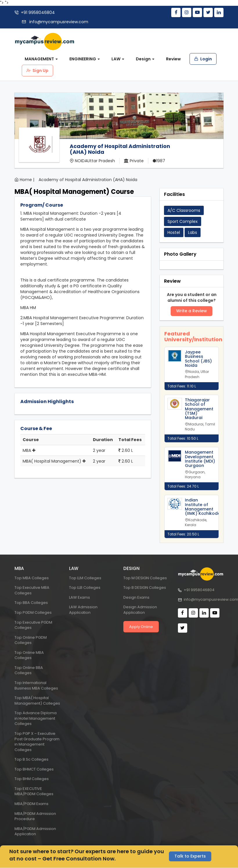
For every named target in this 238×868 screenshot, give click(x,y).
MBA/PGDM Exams (31, 804)
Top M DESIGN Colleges (145, 578)
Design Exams (136, 597)
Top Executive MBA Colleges (32, 590)
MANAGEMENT (41, 59)
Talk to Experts (190, 856)
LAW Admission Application (83, 610)
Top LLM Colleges (85, 578)
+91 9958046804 (38, 12)
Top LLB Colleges (85, 588)
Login (203, 59)
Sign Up (37, 71)
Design (145, 59)
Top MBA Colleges (32, 578)
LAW (118, 59)
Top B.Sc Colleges (31, 759)
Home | (27, 180)
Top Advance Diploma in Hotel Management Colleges (36, 718)
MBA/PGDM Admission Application (35, 831)
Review (173, 59)
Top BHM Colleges (32, 779)
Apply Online (141, 627)
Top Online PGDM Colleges (31, 640)
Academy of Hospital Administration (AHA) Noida (88, 180)
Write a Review (192, 311)
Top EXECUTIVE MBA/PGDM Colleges (34, 791)
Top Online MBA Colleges (29, 655)
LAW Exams (80, 597)
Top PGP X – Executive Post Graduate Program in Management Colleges (37, 742)
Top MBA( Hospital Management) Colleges (37, 701)
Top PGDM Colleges (33, 612)
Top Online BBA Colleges (29, 670)
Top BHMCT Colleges (34, 769)
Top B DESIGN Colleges (145, 588)
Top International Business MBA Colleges (36, 685)
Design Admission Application (140, 610)
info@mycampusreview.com (58, 22)
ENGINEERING (85, 59)
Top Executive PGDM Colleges (33, 625)
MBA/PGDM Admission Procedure (35, 816)
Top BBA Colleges (31, 603)
